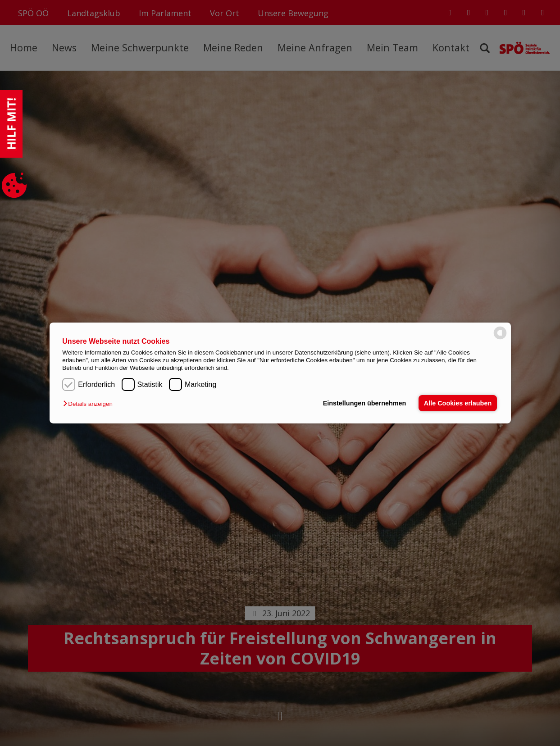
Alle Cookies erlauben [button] (458, 403)
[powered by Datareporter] (500, 339)
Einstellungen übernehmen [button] (365, 403)
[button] (90, 404)
